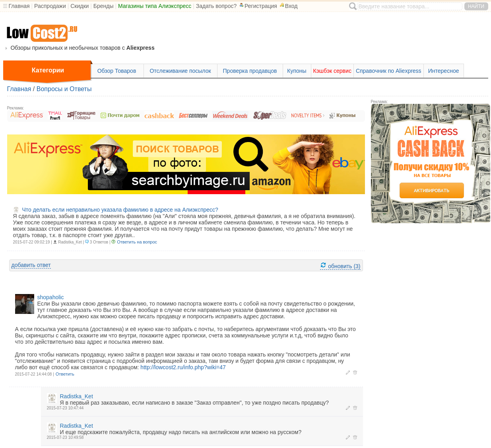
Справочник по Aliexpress (389, 71)
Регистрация (258, 6)
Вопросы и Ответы (64, 89)
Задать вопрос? (216, 6)
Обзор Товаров (117, 71)
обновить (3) (340, 266)
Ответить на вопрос (137, 242)
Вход (288, 6)
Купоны (297, 71)
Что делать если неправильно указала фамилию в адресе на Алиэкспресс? (120, 210)
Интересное (444, 71)
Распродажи (50, 6)
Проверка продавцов (250, 71)
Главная (19, 6)
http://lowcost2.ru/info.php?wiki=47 (183, 367)
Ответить (65, 374)
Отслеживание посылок (180, 71)
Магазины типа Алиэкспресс (155, 6)
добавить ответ (31, 265)
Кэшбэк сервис (332, 71)
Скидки (80, 6)
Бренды (104, 6)
